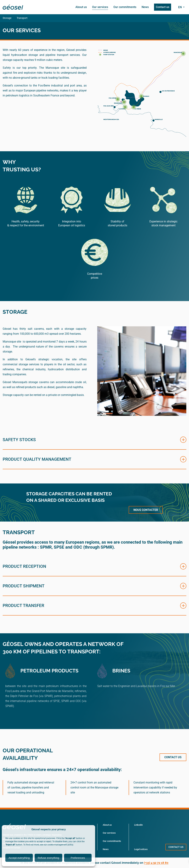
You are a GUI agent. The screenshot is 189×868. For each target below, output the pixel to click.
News (145, 7)
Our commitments (125, 7)
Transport (22, 18)
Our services (100, 7)
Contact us (163, 7)
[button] (95, 440)
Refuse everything (49, 858)
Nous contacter (146, 510)
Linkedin (138, 825)
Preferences (78, 858)
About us (81, 7)
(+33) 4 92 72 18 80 (156, 863)
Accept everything (19, 858)
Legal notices (141, 849)
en (180, 7)
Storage (7, 18)
